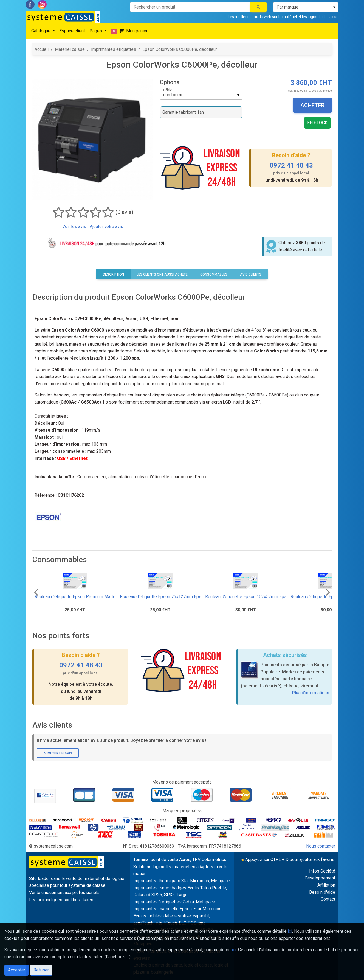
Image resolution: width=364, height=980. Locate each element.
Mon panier (129, 31)
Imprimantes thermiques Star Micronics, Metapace (182, 881)
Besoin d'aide (322, 892)
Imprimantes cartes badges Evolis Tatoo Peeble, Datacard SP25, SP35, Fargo (180, 891)
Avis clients (251, 274)
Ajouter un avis (58, 753)
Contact (328, 899)
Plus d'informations (311, 693)
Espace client (72, 31)
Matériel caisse (70, 49)
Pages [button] (96, 31)
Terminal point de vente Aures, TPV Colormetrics (180, 860)
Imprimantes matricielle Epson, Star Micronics (177, 909)
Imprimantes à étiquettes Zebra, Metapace (174, 902)
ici (290, 931)
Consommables (214, 274)
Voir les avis (74, 227)
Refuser (41, 970)
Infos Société (322, 871)
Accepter (17, 970)
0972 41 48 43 (291, 165)
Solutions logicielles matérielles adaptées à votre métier (181, 870)
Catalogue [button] (41, 31)
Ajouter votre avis (106, 227)
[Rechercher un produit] (190, 7)
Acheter (312, 105)
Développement (320, 878)
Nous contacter (321, 846)
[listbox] (306, 7)
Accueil (42, 49)
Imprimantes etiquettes (114, 49)
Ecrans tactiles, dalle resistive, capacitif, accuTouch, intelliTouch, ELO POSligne (172, 919)
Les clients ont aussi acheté (162, 274)
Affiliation (326, 885)
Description (113, 274)
